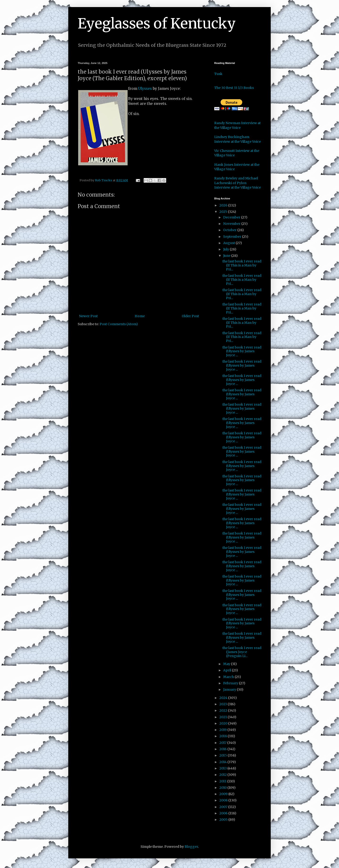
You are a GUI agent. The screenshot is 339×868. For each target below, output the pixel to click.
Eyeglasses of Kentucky (157, 23)
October (230, 230)
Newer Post (88, 316)
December (232, 217)
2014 (223, 762)
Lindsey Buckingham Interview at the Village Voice (238, 139)
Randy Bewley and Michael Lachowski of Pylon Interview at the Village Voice (238, 183)
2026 (224, 205)
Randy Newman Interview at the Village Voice (237, 125)
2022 (224, 710)
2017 (223, 743)
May (227, 664)
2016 (223, 749)
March (229, 677)
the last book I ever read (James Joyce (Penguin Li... (242, 652)
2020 (224, 723)
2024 (224, 698)
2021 (224, 717)
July (226, 249)
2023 (224, 704)
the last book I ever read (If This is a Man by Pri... (242, 265)
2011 (223, 781)
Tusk (218, 74)
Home (140, 316)
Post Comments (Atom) (119, 324)
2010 (223, 788)
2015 (224, 755)
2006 (224, 813)
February (231, 683)
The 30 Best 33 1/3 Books (234, 88)
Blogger (191, 847)
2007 (224, 807)
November (232, 224)
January (230, 690)
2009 (224, 794)
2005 (224, 820)
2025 (224, 212)
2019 (223, 730)
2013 (223, 768)
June (227, 256)
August (229, 243)
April (228, 670)
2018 (224, 736)
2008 (224, 800)
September (233, 237)
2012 (223, 775)
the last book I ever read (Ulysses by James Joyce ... (242, 351)
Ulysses (145, 89)
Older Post (190, 316)
